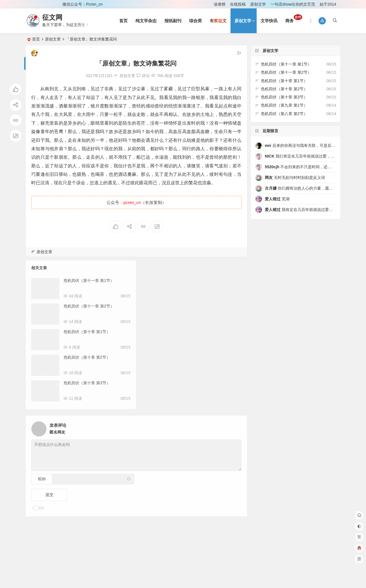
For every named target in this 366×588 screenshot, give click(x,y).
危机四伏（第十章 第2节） (87, 357)
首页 (123, 21)
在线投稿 (238, 4)
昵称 (42, 479)
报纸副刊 (173, 21)
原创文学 (258, 4)
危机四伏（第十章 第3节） (87, 383)
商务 (294, 19)
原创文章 (53, 39)
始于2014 (328, 4)
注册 (51, 4)
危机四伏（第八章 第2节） (284, 114)
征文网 (52, 17)
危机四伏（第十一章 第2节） (89, 306)
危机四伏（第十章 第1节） (87, 332)
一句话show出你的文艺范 (293, 4)
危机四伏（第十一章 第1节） (89, 280)
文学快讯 (269, 21)
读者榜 (220, 4)
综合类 (196, 21)
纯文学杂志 (146, 21)
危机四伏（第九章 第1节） (284, 105)
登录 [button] (33, 4)
